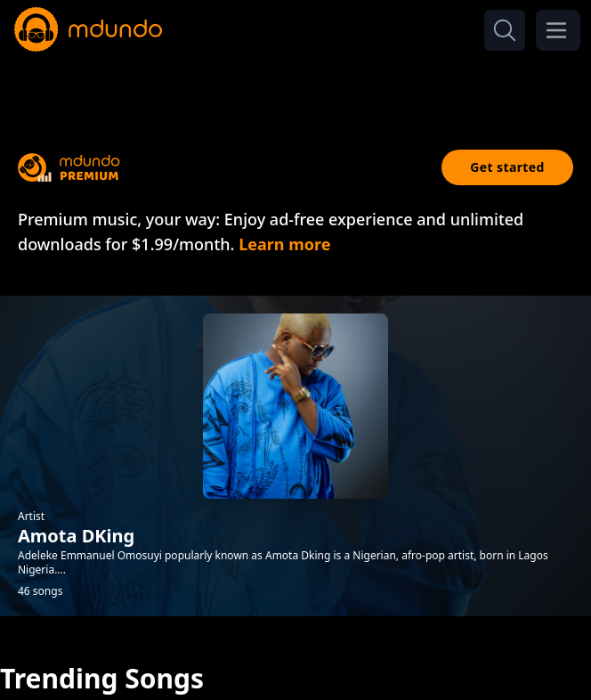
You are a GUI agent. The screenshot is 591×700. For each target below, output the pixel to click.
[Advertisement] (295, 87)
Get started (507, 167)
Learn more (284, 244)
